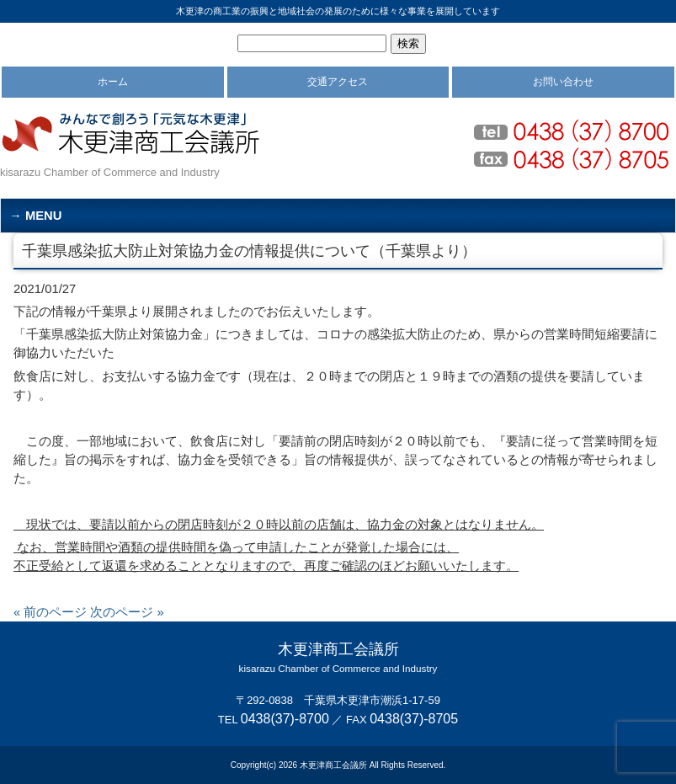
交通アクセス (338, 82)
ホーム (113, 82)
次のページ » (127, 612)
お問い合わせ (563, 82)
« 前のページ (50, 612)
